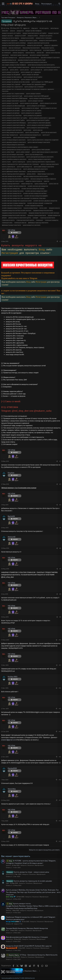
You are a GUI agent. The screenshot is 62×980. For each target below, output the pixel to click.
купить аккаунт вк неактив (11, 79)
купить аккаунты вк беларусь (36, 106)
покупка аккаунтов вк (31, 208)
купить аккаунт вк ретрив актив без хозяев (16, 82)
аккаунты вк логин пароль (11, 38)
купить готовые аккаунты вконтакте (14, 140)
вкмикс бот (40, 53)
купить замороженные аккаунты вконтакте (16, 149)
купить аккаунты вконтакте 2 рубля (38, 120)
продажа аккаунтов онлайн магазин (14, 215)
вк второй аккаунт (49, 50)
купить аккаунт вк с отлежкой (34, 87)
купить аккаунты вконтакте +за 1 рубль (15, 118)
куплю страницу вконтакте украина (13, 174)
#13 (60, 709)
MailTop (9, 910)
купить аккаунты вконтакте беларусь (14, 123)
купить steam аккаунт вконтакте (19, 67)
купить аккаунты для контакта (12, 130)
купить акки (27, 130)
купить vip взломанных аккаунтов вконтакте (45, 67)
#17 (60, 800)
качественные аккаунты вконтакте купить (41, 65)
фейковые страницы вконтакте (38, 223)
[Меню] (3, 4)
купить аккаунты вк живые (30, 108)
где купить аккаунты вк (9, 57)
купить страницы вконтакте (50, 164)
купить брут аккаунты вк (10, 135)
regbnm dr (26, 28)
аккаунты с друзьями (51, 45)
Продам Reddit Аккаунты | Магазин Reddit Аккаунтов (27, 928)
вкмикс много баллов (53, 53)
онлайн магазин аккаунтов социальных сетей (17, 201)
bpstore (8, 865)
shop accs (35, 28)
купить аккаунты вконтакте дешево (39, 123)
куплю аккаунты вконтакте (36, 171)
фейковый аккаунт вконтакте (11, 225)
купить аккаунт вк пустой (29, 79)
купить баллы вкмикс (32, 132)
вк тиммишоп (6, 53)
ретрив (4, 218)
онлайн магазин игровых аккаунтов (14, 203)
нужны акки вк (54, 184)
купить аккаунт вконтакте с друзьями (14, 101)
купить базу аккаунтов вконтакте (13, 132)
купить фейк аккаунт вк (24, 167)
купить (4, 67)
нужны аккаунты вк (41, 184)
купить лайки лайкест (23, 152)
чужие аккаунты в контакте (32, 225)
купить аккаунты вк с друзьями (31, 113)
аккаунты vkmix (33, 36)
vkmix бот (5, 31)
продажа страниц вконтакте (37, 215)
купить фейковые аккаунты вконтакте (35, 169)
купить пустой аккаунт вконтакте (13, 154)
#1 (60, 241)
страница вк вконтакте (48, 218)
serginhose (9, 939)
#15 (60, 757)
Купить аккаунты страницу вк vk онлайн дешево (33, 881)
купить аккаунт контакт (36, 101)
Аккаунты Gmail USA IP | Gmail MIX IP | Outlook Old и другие (29, 946)
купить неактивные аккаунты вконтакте (45, 152)
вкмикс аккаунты (18, 53)
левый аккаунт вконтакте (46, 174)
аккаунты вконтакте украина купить (14, 45)
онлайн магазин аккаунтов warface (35, 193)
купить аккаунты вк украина (33, 115)
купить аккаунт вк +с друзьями (31, 72)
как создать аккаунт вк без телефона (14, 65)
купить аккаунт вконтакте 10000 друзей (15, 98)
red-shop (6, 28)
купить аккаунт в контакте (10, 72)
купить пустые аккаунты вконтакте (13, 157)
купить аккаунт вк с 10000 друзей (42, 82)
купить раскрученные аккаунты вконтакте (40, 157)
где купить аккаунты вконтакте (29, 57)
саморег (36, 218)
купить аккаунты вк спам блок (12, 115)
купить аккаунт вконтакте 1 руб (12, 96)
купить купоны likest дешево (41, 149)
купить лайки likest (8, 152)
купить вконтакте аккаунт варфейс (24, 137)
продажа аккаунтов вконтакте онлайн (14, 213)
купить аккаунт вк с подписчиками (13, 93)
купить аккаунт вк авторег (30, 74)
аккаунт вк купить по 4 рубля (11, 33)
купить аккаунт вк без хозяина (12, 77)
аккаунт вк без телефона (33, 31)
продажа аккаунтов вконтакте (43, 210)
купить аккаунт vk (36, 70)
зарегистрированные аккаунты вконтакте (33, 62)
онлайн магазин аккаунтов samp (13, 191)
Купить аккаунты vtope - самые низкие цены (31, 872)
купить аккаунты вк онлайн (11, 110)
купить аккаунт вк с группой (11, 84)
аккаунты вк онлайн (27, 38)
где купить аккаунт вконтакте (39, 55)
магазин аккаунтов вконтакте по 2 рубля (15, 179)
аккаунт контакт (53, 33)
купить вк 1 (46, 135)
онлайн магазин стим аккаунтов (13, 205)
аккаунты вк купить (46, 36)
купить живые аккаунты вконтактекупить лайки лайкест (20, 147)
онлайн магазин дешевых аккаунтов (45, 201)
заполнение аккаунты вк (10, 62)
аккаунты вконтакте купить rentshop (14, 43)
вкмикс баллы (30, 53)
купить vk (5, 70)
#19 (60, 841)
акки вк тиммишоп (15, 48)
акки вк (4, 48)
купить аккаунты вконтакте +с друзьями (42, 118)
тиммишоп (39, 220)
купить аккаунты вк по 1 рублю (31, 110)
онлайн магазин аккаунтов (11, 188)
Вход (42, 250)
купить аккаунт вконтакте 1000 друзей (36, 96)
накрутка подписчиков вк (34, 181)
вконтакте (5, 55)
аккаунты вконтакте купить (48, 40)
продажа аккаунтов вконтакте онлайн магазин (44, 213)
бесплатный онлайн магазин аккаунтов (15, 50)
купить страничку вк (9, 167)
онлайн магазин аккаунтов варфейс (36, 196)
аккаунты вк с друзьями (10, 40)
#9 (60, 617)
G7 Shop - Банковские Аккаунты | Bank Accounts (39, 955)
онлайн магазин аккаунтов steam (36, 191)
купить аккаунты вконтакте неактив (14, 125)
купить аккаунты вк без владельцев (13, 106)
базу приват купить (48, 48)
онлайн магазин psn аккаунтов (38, 186)
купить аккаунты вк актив (48, 103)
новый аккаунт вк (27, 184)
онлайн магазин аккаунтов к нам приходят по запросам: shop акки (24, 198)
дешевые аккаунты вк (9, 60)
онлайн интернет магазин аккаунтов (14, 186)
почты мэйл (43, 208)
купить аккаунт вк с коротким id (12, 87)
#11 (60, 665)
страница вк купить (8, 220)
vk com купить (44, 28)
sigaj (7, 883)
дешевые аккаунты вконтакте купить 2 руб (32, 60)
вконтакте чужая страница (19, 55)
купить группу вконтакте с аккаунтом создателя (43, 140)
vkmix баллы (55, 28)
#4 (60, 505)
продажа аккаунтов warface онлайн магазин (17, 210)
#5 (60, 528)
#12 (60, 688)
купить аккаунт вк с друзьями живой (34, 84)
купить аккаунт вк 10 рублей (11, 74)
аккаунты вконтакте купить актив (38, 43)
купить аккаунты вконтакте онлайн (13, 128)
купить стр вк (6, 162)
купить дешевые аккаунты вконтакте (14, 142)
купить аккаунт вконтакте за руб (40, 98)
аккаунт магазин (7, 36)
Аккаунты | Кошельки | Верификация (32, 865)
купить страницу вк (19, 162)
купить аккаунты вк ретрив (11, 113)
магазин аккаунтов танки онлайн (13, 181)
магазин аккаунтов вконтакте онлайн (36, 176)
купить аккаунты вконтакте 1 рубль (13, 120)
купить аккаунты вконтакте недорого (39, 125)
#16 (60, 780)
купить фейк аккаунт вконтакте (44, 167)
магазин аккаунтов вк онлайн (12, 176)
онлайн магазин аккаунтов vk (12, 193)
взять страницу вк (36, 50)
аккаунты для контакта (35, 45)
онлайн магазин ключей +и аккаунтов (40, 203)
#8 (60, 594)
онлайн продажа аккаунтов (34, 205)
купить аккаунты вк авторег (29, 103)
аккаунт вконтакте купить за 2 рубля (34, 33)
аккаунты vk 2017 (20, 36)
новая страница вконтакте (11, 184)
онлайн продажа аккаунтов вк (12, 208)
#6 (60, 548)
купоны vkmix (31, 174)
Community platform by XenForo (18, 978)
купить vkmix (14, 70)
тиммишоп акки (7, 223)
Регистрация (10, 253)
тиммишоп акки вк (20, 223)
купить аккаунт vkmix (51, 70)
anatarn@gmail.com (9, 740)
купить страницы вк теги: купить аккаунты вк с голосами (20, 164)
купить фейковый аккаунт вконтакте (14, 171)
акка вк (13, 31)
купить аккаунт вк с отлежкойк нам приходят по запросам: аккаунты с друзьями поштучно (28, 90)
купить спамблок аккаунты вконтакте (14, 159)
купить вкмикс (7, 137)
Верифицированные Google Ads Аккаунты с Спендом (27, 937)
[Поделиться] (57, 241)
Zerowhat (9, 957)
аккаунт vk (20, 31)
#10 (60, 640)
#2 (60, 461)
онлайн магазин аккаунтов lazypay (33, 188)
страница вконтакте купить (25, 220)
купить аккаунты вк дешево (11, 108)
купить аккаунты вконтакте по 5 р (37, 128)
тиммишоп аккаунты (52, 220)
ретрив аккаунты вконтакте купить (20, 218)
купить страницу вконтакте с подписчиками (41, 162)
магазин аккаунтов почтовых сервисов (43, 179)
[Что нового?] (55, 4)
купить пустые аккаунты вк (34, 154)
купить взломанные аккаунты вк (30, 135)
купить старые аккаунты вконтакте (39, 159)
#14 (60, 731)
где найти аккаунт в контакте (50, 57)
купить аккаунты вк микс (49, 108)
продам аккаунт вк (54, 215)
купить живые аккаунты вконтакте (13, 145)
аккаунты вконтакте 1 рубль (28, 40)
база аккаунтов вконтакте (31, 48)
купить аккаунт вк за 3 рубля (33, 77)
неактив (46, 181)
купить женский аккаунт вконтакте (39, 142)
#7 (60, 569)
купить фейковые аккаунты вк (12, 169)
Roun (8, 930)
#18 (60, 821)
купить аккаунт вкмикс (33, 93)
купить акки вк (38, 130)
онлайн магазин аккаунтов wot (12, 196)
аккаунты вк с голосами (44, 38)
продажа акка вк (54, 208)
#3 (60, 484)
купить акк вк (24, 70)
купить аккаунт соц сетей (10, 103)
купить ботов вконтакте (49, 132)
